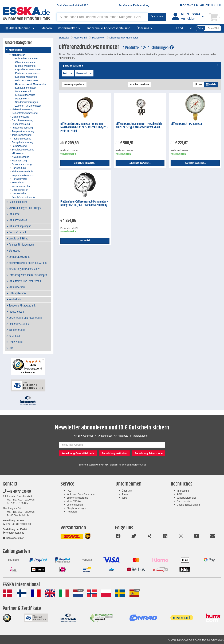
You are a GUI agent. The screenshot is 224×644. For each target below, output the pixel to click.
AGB (179, 494)
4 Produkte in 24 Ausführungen (148, 48)
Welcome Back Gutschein (81, 494)
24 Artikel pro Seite (140, 85)
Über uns (127, 491)
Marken (47, 28)
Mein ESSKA (74, 501)
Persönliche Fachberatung (134, 5)
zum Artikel (85, 241)
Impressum (183, 491)
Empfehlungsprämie (78, 498)
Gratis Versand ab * (72, 5)
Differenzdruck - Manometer (186, 124)
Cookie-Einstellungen (188, 505)
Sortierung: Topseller (74, 85)
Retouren (72, 512)
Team (125, 494)
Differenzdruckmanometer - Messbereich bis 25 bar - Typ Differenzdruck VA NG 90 (139, 126)
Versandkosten (75, 505)
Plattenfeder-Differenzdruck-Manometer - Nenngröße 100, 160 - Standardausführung (84, 203)
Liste (198, 85)
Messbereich (84, 73)
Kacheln (211, 85)
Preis (68, 73)
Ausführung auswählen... (85, 163)
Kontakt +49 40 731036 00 (201, 5)
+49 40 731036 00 (17, 492)
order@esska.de (13, 533)
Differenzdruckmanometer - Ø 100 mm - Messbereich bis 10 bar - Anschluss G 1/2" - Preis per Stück (84, 128)
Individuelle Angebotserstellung (109, 28)
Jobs (124, 498)
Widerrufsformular (186, 498)
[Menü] (43, 360)
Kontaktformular (13, 538)
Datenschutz (184, 501)
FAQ (69, 491)
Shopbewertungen (77, 508)
